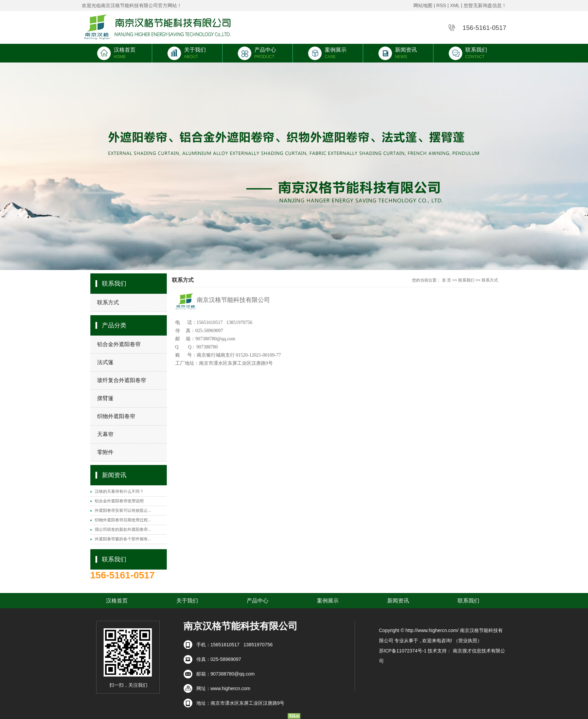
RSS (441, 5)
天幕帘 (105, 434)
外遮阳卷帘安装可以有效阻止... (123, 510)
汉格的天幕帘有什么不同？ (119, 491)
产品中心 (257, 53)
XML (455, 5)
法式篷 (105, 362)
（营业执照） (468, 641)
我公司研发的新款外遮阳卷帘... (123, 529)
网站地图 (423, 5)
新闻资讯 (398, 53)
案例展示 (328, 53)
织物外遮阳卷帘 (116, 416)
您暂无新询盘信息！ (485, 5)
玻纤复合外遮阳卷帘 (122, 380)
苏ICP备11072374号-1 (403, 651)
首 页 (447, 280)
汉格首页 (117, 53)
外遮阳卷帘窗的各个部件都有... (123, 539)
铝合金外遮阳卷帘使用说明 (119, 501)
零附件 (105, 452)
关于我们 (187, 53)
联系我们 (469, 53)
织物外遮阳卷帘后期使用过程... (123, 520)
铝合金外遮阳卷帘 (119, 344)
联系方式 (108, 302)
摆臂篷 (105, 398)
